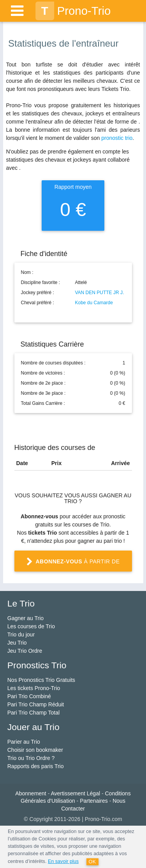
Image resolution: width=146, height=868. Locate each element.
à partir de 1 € (73, 565)
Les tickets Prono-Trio (34, 688)
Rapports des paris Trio (36, 766)
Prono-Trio (73, 11)
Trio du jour (21, 634)
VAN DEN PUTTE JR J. (100, 293)
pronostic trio (117, 138)
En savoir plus (63, 861)
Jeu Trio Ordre (25, 651)
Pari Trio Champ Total (33, 713)
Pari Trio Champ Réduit (36, 704)
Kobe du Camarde (94, 303)
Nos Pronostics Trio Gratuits (41, 680)
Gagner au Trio (26, 618)
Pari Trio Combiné (29, 696)
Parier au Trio (24, 742)
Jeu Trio (17, 643)
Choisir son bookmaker (35, 750)
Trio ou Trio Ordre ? (31, 758)
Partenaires (94, 801)
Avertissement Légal (75, 793)
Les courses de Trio (31, 626)
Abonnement (31, 793)
